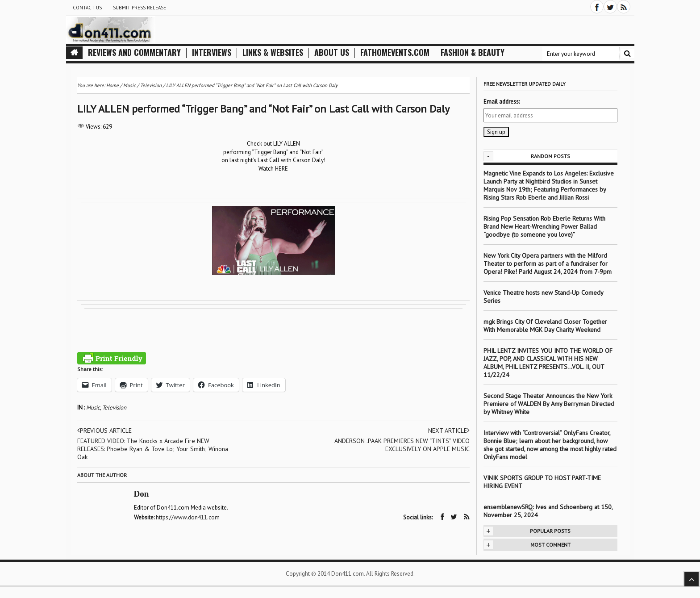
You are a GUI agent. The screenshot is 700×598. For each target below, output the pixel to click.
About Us (332, 52)
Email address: (502, 102)
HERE (281, 169)
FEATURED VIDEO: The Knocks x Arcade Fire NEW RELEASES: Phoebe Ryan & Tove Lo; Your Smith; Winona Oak (153, 449)
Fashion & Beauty (473, 52)
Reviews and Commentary (134, 52)
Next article (449, 431)
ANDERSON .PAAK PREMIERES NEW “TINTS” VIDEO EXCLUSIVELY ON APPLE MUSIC (402, 445)
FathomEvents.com (395, 52)
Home (112, 85)
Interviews (212, 52)
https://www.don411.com (188, 517)
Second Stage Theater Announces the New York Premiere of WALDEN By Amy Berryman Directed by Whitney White (549, 404)
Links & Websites (273, 52)
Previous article (104, 431)
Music (93, 408)
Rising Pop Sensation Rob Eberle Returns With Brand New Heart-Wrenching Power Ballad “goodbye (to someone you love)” (544, 226)
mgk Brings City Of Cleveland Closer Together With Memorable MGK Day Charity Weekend (545, 326)
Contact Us (87, 8)
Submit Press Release (140, 8)
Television (114, 408)
